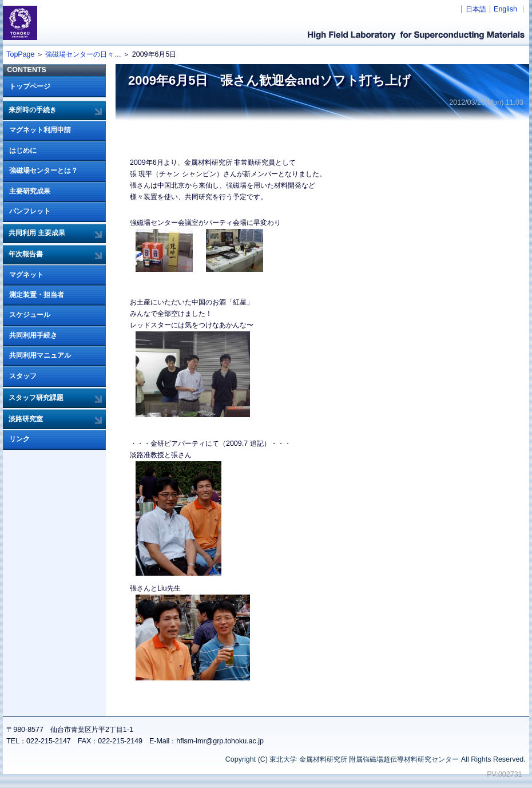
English (505, 9)
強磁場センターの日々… (83, 54)
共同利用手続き (33, 335)
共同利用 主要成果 (37, 233)
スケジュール (30, 315)
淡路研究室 (26, 419)
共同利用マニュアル (40, 355)
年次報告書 (26, 254)
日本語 (476, 9)
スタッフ (23, 376)
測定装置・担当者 (37, 295)
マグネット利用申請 (40, 130)
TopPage (20, 54)
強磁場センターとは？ (43, 171)
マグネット (26, 275)
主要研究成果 (30, 191)
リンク (19, 439)
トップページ (30, 86)
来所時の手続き (33, 110)
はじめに (23, 151)
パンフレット (30, 211)
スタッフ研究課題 (36, 398)
